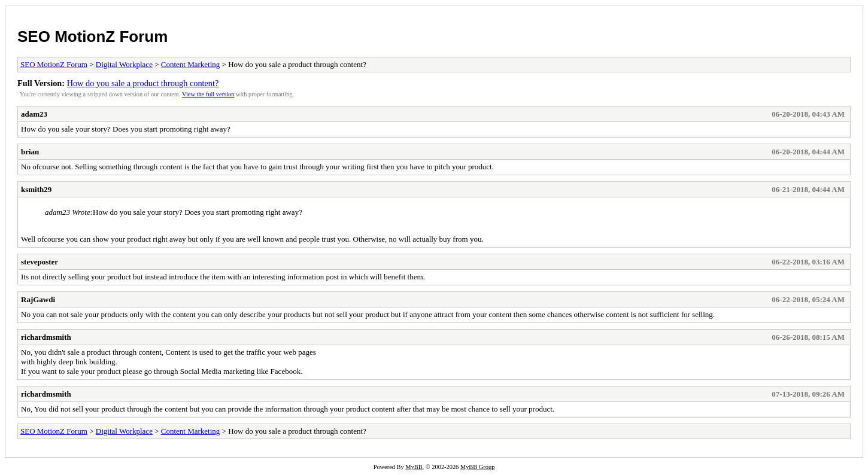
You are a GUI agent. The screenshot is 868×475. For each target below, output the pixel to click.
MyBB (414, 467)
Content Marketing (191, 64)
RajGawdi (38, 299)
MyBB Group (477, 467)
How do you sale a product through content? (143, 83)
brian (30, 152)
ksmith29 (36, 189)
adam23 (34, 114)
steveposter (40, 262)
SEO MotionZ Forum (92, 36)
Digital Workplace (124, 64)
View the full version (208, 94)
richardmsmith (46, 337)
